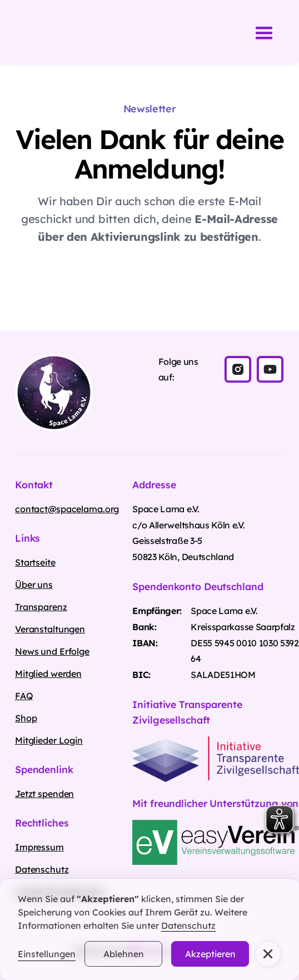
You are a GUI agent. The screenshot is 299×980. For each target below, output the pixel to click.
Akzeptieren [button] (210, 954)
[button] (268, 954)
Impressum (39, 847)
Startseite (35, 562)
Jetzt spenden (44, 794)
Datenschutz (188, 925)
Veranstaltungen (50, 629)
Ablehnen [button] (124, 954)
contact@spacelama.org (67, 509)
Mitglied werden (48, 674)
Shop (26, 718)
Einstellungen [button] (47, 954)
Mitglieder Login (49, 740)
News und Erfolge (52, 651)
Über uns (34, 585)
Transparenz (41, 607)
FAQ (24, 696)
